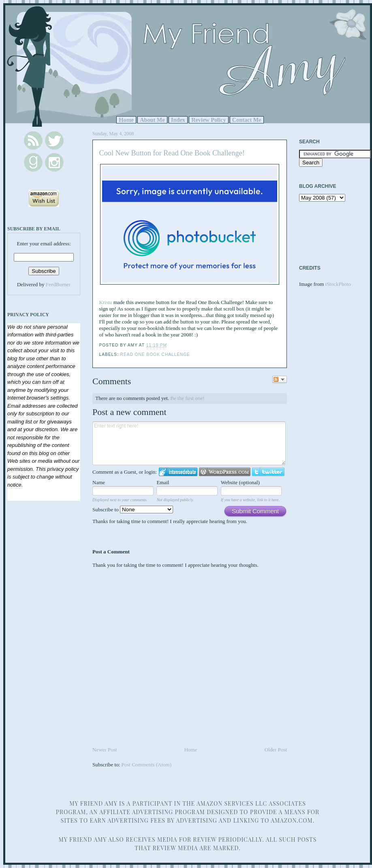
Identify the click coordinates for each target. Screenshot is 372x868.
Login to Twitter (268, 472)
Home (126, 120)
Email (163, 482)
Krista (106, 302)
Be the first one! (187, 398)
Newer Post (105, 750)
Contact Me (247, 120)
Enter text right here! (189, 443)
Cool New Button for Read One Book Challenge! (172, 153)
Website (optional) (240, 482)
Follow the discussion (280, 379)
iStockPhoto (338, 284)
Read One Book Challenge (155, 354)
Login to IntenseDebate (178, 472)
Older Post (276, 750)
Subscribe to (133, 510)
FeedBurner (58, 284)
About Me (152, 120)
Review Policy (208, 120)
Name (99, 482)
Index (178, 120)
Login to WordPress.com (225, 472)
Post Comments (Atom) (147, 765)
